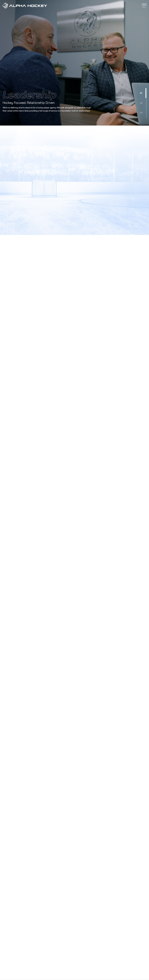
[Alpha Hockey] (25, 6)
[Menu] (144, 6)
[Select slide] (142, 89)
